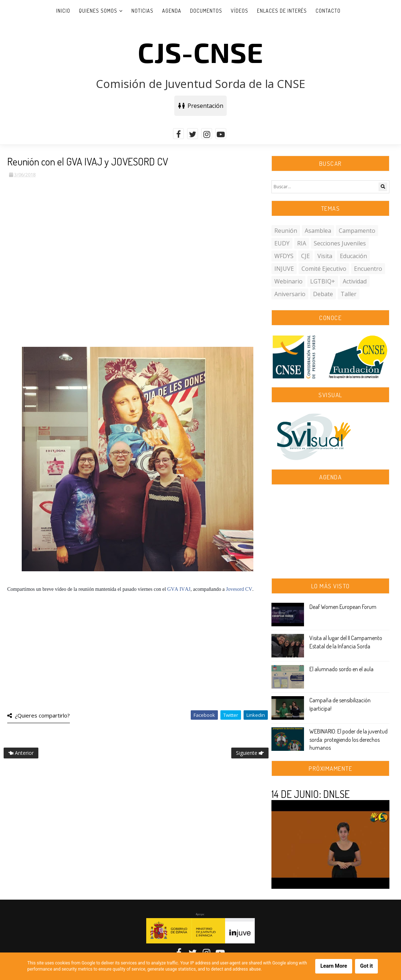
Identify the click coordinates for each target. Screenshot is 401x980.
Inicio (63, 11)
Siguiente (250, 753)
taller (349, 294)
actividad (355, 281)
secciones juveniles (340, 243)
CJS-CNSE (200, 52)
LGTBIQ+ (323, 281)
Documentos (206, 11)
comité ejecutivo (324, 269)
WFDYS (284, 256)
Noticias (142, 11)
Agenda (172, 11)
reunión (286, 231)
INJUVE (284, 269)
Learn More (334, 966)
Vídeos (240, 11)
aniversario (290, 294)
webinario (288, 281)
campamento (357, 231)
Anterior (21, 753)
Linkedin (256, 715)
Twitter (231, 715)
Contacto (328, 11)
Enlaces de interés (282, 11)
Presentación (201, 106)
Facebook (204, 715)
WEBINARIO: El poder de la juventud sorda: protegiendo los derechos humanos (349, 739)
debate (323, 294)
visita (325, 256)
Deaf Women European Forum (343, 607)
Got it (366, 966)
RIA (302, 243)
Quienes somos (98, 11)
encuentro (368, 269)
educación (353, 256)
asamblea (318, 231)
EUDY (282, 243)
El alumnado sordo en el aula (341, 669)
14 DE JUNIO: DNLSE (311, 794)
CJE (305, 256)
